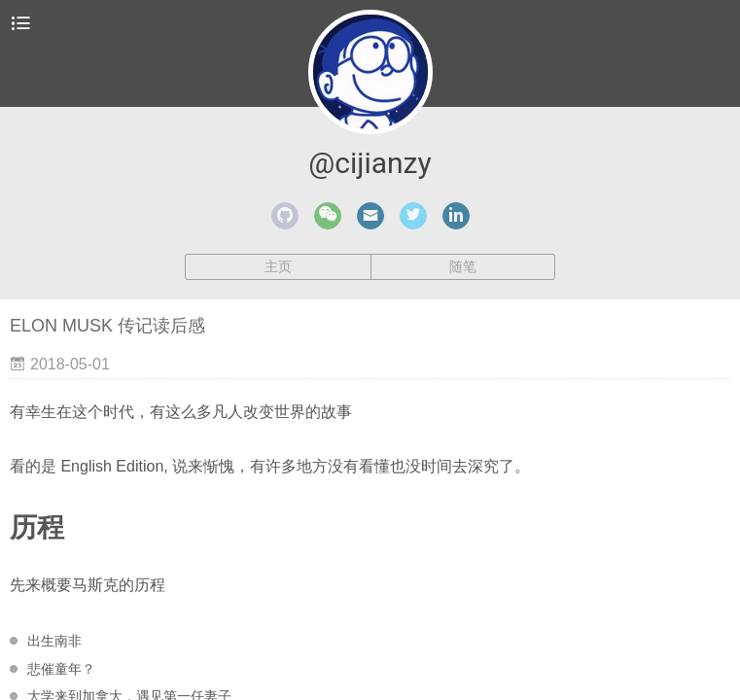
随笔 (463, 266)
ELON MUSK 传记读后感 (107, 326)
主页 (278, 266)
